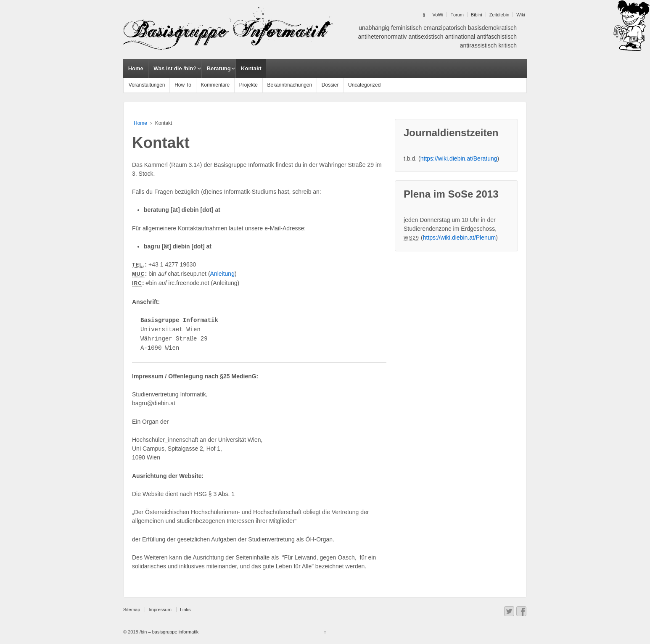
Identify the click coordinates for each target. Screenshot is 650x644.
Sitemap (132, 610)
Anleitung (222, 274)
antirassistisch (478, 45)
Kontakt (251, 68)
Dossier (330, 85)
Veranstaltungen (147, 85)
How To (183, 85)
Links (185, 610)
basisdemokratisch (492, 28)
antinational (460, 37)
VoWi (438, 15)
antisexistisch (426, 37)
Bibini (477, 15)
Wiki (521, 15)
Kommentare (215, 85)
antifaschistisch (497, 37)
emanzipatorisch (445, 28)
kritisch (507, 45)
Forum (457, 15)
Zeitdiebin (499, 15)
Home (136, 68)
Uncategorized (364, 85)
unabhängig (374, 28)
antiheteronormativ (383, 37)
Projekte (248, 85)
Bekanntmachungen (289, 85)
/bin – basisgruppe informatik (169, 632)
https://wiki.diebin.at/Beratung (459, 158)
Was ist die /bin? (175, 68)
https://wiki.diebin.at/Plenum (460, 238)
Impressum (160, 610)
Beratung (219, 68)
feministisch (406, 28)
